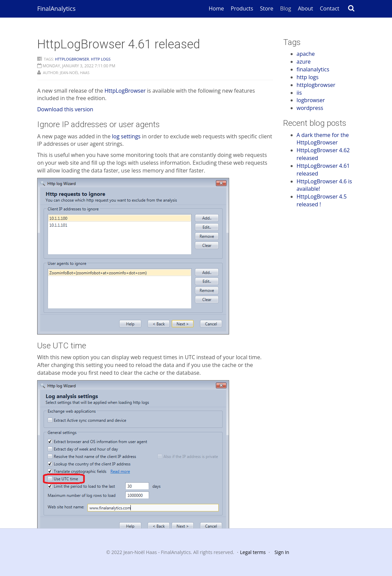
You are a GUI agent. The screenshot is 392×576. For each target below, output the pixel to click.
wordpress (310, 108)
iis (299, 93)
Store (267, 8)
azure (304, 62)
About (305, 8)
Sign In (282, 552)
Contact (330, 8)
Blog (286, 8)
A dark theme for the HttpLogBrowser (323, 139)
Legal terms (253, 552)
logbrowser (311, 100)
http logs (101, 59)
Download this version (65, 109)
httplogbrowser (72, 59)
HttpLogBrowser (125, 91)
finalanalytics (313, 69)
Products (242, 8)
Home (216, 8)
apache (306, 54)
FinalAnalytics (56, 8)
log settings (126, 136)
